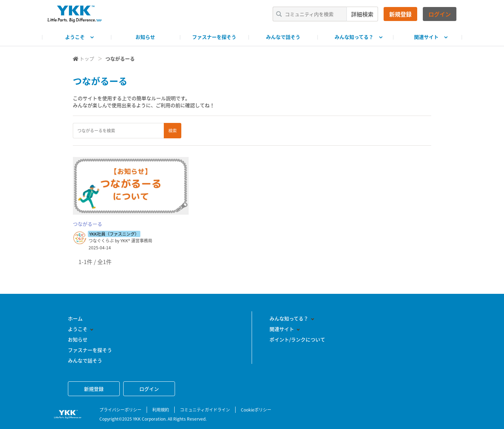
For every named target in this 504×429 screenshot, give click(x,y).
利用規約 (161, 410)
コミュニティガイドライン (205, 410)
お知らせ (145, 37)
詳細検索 (362, 14)
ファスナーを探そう (214, 37)
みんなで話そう (283, 37)
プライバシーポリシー (120, 410)
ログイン (440, 14)
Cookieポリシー (256, 410)
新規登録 (400, 14)
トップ (87, 58)
